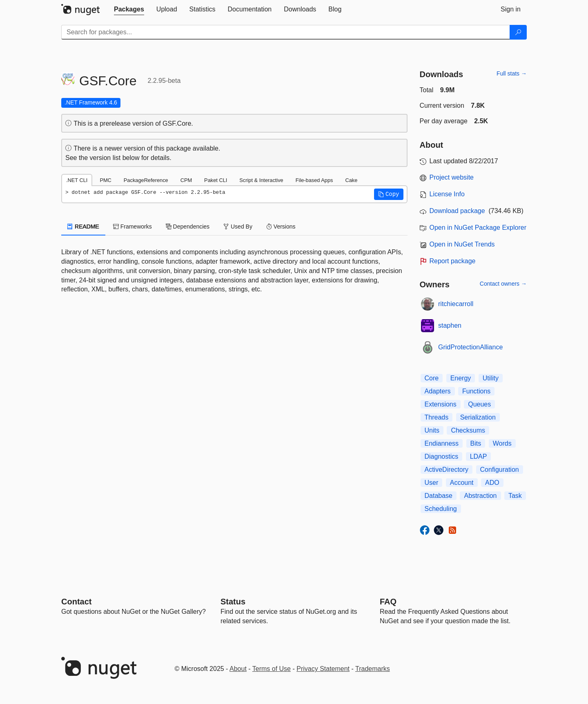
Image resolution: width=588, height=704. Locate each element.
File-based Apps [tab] (314, 180)
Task (515, 496)
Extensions (441, 404)
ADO (492, 483)
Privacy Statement (323, 669)
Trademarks (373, 669)
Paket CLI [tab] (216, 180)
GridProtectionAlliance (470, 347)
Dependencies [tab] (188, 227)
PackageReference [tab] (146, 180)
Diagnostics (442, 456)
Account (462, 483)
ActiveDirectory (447, 470)
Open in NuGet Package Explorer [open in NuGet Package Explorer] (478, 228)
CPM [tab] (186, 180)
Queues (479, 404)
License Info (447, 194)
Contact (76, 602)
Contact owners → (503, 284)
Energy (461, 378)
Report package (453, 261)
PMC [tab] (105, 180)
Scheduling (441, 509)
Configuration (500, 470)
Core (432, 378)
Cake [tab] (351, 180)
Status (233, 602)
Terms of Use (272, 669)
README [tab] (83, 227)
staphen (450, 325)
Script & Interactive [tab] (261, 180)
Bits (476, 443)
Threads (437, 417)
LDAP (479, 456)
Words (502, 443)
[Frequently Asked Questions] (388, 602)
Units (432, 430)
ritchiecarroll (456, 304)
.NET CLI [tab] (77, 180)
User (432, 483)
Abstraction (480, 496)
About (238, 669)
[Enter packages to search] (286, 32)
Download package (457, 211)
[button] (389, 194)
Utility (491, 378)
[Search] (518, 32)
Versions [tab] (281, 227)
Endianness (442, 443)
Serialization (478, 417)
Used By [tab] (238, 227)
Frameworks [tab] (133, 227)
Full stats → (512, 73)
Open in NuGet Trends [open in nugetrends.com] (462, 244)
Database (439, 496)
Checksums (468, 430)
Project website (452, 177)
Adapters (438, 391)
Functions (476, 391)
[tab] (129, 9)
